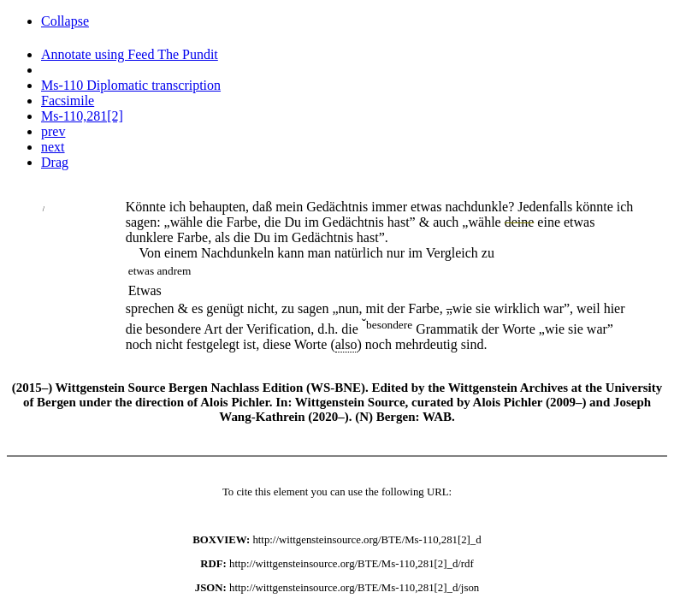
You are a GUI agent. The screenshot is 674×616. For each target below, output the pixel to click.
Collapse (65, 21)
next (53, 147)
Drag (55, 162)
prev (53, 131)
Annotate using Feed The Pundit (130, 54)
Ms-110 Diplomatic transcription (131, 85)
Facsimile (68, 101)
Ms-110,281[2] (82, 116)
